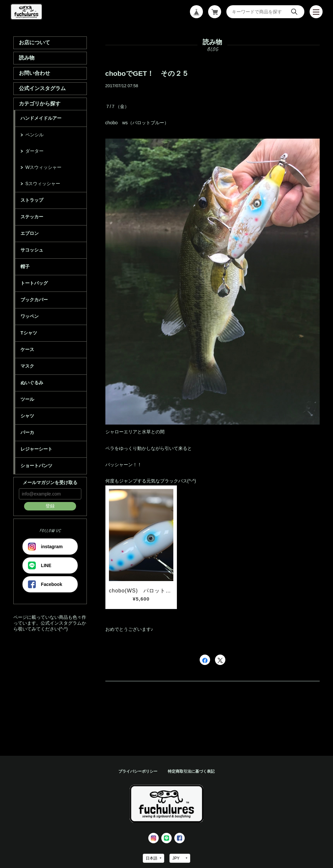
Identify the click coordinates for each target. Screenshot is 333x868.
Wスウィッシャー (43, 167)
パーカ (27, 432)
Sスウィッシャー (43, 183)
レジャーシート (36, 449)
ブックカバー (34, 300)
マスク (27, 366)
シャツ (27, 416)
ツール (27, 399)
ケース (27, 349)
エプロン (30, 233)
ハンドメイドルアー (41, 118)
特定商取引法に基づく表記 (191, 771)
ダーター (34, 151)
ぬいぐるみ (32, 383)
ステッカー (32, 217)
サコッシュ (32, 250)
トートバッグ (34, 283)
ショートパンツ (36, 466)
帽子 (25, 266)
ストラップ (32, 200)
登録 (50, 506)
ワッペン (30, 316)
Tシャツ (29, 333)
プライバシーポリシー (138, 771)
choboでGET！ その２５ (147, 73)
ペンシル (34, 135)
